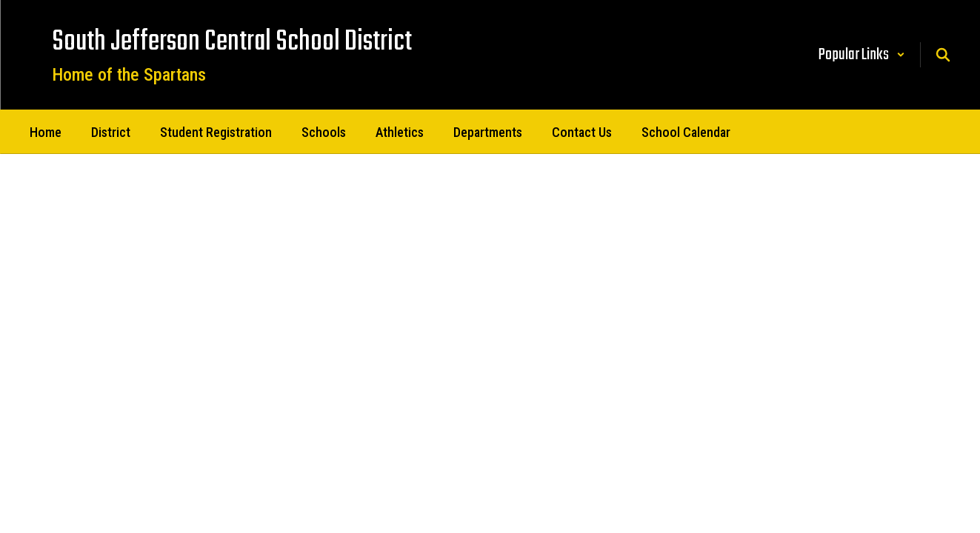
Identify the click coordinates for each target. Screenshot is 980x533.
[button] (862, 55)
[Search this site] (943, 55)
